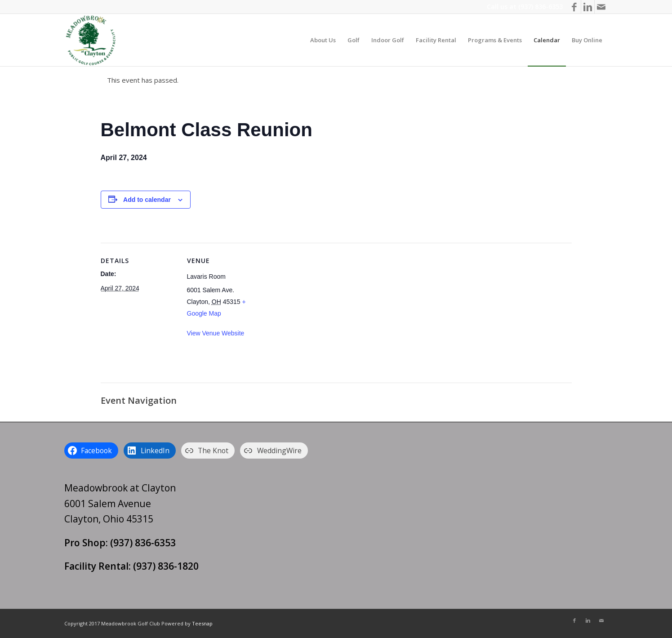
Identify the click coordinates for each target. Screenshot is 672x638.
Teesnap (202, 623)
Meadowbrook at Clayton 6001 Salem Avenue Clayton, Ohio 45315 (120, 503)
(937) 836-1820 (166, 566)
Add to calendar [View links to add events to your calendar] (147, 200)
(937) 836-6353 (541, 7)
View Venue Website (216, 333)
